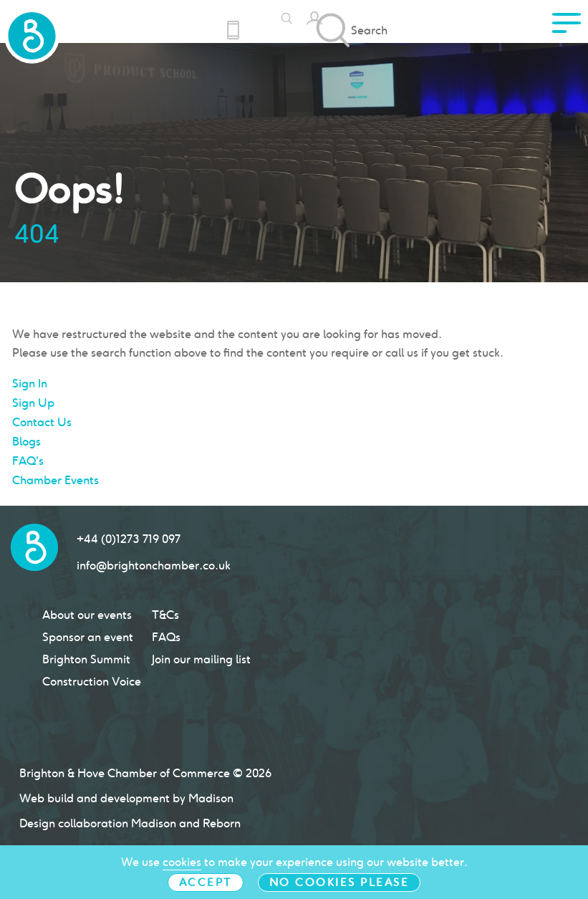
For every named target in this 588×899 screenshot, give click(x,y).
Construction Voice (92, 682)
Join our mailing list (201, 659)
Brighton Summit (86, 659)
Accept (206, 882)
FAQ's (28, 461)
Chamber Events (56, 480)
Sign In (30, 384)
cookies (182, 862)
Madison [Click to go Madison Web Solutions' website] (211, 798)
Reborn (222, 823)
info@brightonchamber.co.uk (154, 566)
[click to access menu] (567, 27)
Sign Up (33, 403)
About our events (87, 615)
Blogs (26, 442)
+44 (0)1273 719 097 (129, 539)
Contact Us (42, 422)
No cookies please (339, 882)
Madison (154, 823)
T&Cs (165, 615)
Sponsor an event (88, 637)
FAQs (166, 637)
